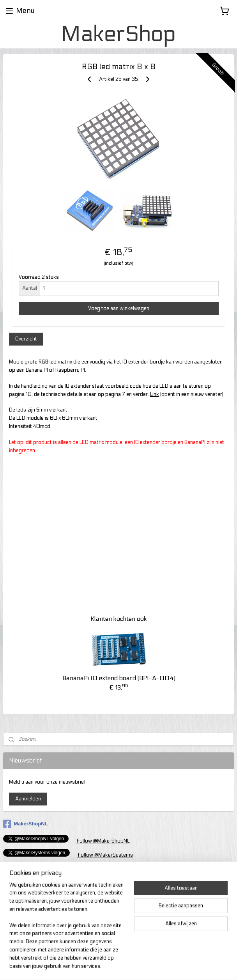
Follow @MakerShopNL (103, 841)
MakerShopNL (25, 824)
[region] (67, 931)
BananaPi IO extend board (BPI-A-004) (119, 678)
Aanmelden (28, 799)
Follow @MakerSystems (105, 855)
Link (155, 394)
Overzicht (26, 339)
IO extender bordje (144, 362)
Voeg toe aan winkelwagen (119, 308)
